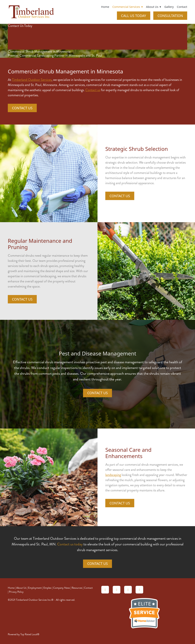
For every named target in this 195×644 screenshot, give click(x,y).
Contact (182, 7)
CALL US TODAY (134, 16)
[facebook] (139, 590)
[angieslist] (117, 590)
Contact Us (22, 108)
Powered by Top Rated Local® (24, 634)
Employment (35, 588)
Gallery (169, 7)
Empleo (47, 588)
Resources (77, 588)
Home (105, 7)
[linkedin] (128, 590)
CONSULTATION (170, 16)
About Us (21, 588)
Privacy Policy (16, 592)
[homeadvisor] (105, 590)
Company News (62, 588)
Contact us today (70, 544)
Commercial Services (128, 7)
